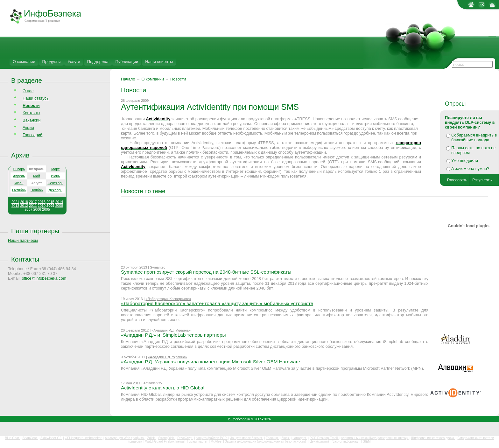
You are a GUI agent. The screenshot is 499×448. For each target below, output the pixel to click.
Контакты (31, 113)
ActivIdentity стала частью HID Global (163, 388)
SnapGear (30, 438)
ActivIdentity (153, 383)
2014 (59, 202)
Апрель (19, 176)
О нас (28, 91)
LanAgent (300, 438)
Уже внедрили (465, 161)
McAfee (217, 441)
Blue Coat (13, 438)
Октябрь (19, 190)
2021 (15, 202)
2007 (28, 209)
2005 (46, 209)
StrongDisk (166, 438)
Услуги (74, 62)
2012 (24, 206)
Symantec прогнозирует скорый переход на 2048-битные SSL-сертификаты (206, 272)
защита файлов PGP (211, 438)
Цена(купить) (320, 441)
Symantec (158, 267)
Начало (128, 79)
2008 (59, 206)
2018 (24, 202)
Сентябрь (56, 183)
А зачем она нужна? (470, 168)
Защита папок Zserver (247, 438)
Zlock (286, 438)
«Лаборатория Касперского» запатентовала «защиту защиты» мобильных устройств (217, 303)
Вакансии (32, 120)
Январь (19, 169)
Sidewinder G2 (51, 438)
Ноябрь (37, 190)
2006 (37, 209)
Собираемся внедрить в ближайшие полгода (474, 137)
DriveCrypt (185, 438)
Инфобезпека (239, 419)
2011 (33, 206)
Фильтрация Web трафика (125, 438)
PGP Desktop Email (324, 438)
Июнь (55, 176)
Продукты (52, 62)
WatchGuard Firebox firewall (166, 441)
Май (37, 176)
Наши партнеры (35, 231)
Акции (28, 127)
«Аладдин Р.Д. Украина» (171, 330)
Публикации (127, 62)
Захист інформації (346, 441)
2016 (42, 202)
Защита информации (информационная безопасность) (266, 441)
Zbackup (272, 438)
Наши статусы (36, 98)
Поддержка (98, 62)
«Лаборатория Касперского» (168, 299)
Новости (178, 79)
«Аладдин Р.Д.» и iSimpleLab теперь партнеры (173, 335)
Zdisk (151, 438)
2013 (15, 206)
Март (55, 169)
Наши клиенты (159, 62)
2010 (42, 206)
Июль (19, 183)
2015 (50, 202)
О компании (24, 62)
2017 (33, 202)
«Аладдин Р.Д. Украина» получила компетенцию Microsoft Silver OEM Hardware (211, 362)
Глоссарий (32, 135)
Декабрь (56, 190)
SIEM (367, 441)
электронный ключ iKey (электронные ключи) (375, 438)
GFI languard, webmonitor (83, 438)
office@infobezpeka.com (44, 278)
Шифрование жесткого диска (433, 438)
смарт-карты (198, 441)
